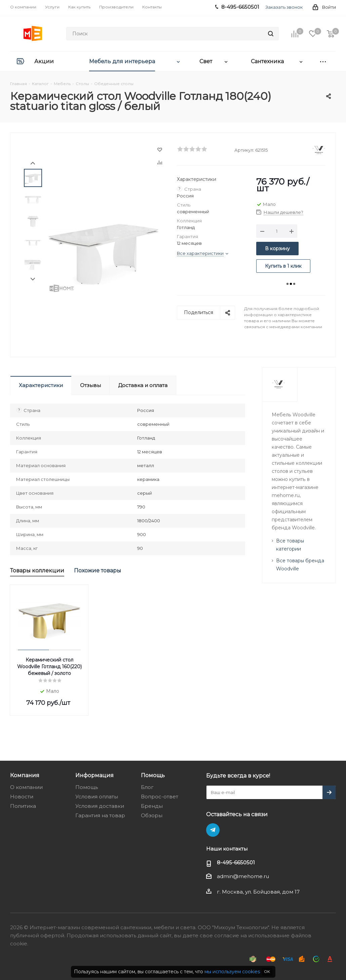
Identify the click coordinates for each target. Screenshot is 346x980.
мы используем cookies (232, 972)
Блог (147, 787)
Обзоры (152, 815)
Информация (94, 775)
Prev (33, 163)
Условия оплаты (97, 797)
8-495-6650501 (236, 862)
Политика (23, 806)
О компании (26, 787)
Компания (25, 775)
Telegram (213, 830)
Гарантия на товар (100, 815)
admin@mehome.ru (243, 876)
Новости (22, 797)
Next (33, 279)
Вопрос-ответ (160, 797)
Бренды (152, 806)
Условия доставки (100, 806)
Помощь (87, 787)
